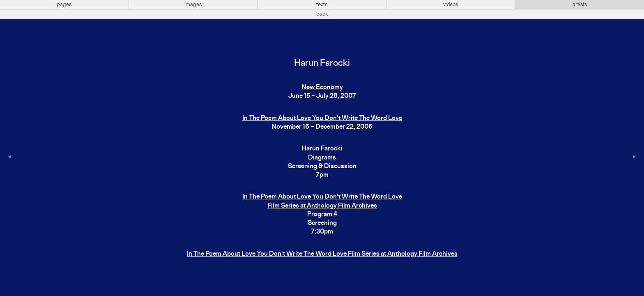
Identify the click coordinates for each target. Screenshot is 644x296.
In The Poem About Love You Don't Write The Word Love (322, 118)
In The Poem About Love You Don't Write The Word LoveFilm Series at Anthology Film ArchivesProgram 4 (322, 206)
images (193, 5)
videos (451, 5)
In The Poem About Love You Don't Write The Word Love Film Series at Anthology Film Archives (322, 254)
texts (322, 5)
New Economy (322, 88)
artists (580, 5)
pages (64, 5)
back (322, 14)
